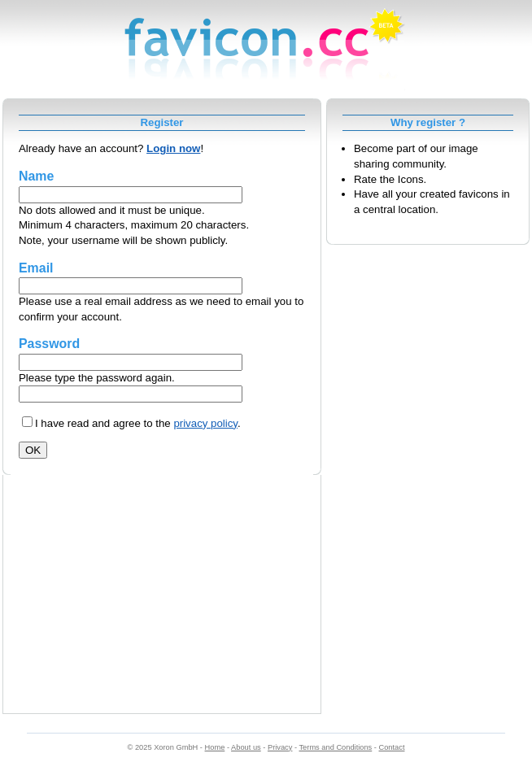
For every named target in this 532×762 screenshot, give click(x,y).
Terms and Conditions (335, 747)
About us (246, 747)
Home (215, 747)
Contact (392, 747)
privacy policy (205, 423)
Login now (173, 148)
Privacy (280, 747)
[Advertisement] (162, 600)
